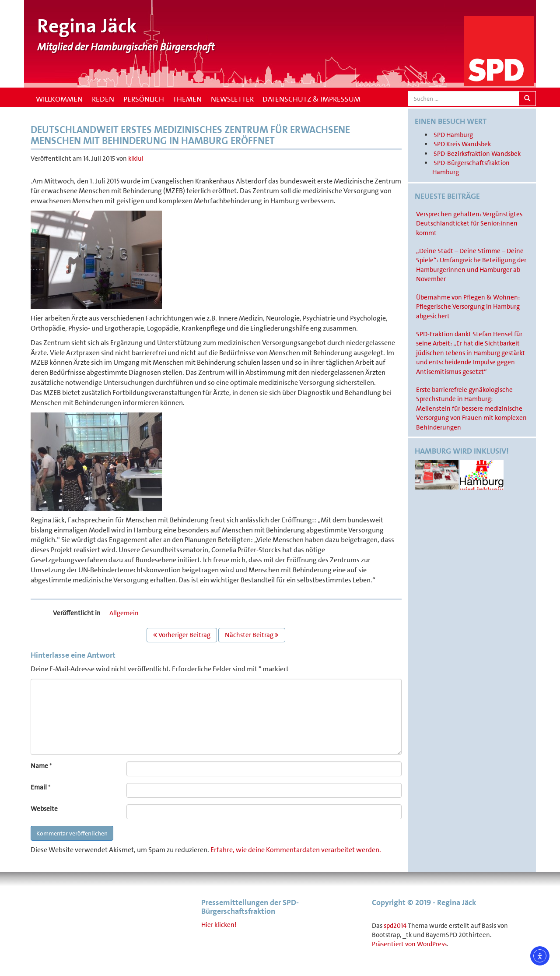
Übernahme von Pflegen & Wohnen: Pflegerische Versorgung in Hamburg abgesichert (468, 307)
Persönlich (144, 99)
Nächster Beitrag (252, 635)
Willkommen (58, 99)
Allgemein (124, 613)
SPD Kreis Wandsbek (462, 144)
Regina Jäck (87, 26)
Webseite (44, 809)
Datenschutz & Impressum (311, 99)
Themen (187, 99)
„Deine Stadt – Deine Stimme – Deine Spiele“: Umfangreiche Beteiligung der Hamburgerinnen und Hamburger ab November (471, 265)
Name (39, 766)
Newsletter (232, 99)
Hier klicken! (219, 925)
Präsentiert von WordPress (409, 944)
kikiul (136, 159)
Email (39, 787)
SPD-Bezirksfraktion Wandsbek (477, 154)
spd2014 (395, 926)
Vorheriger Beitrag (182, 635)
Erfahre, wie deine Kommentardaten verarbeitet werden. (296, 850)
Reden (103, 99)
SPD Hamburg (453, 135)
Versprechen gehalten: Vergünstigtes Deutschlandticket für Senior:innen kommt (469, 224)
